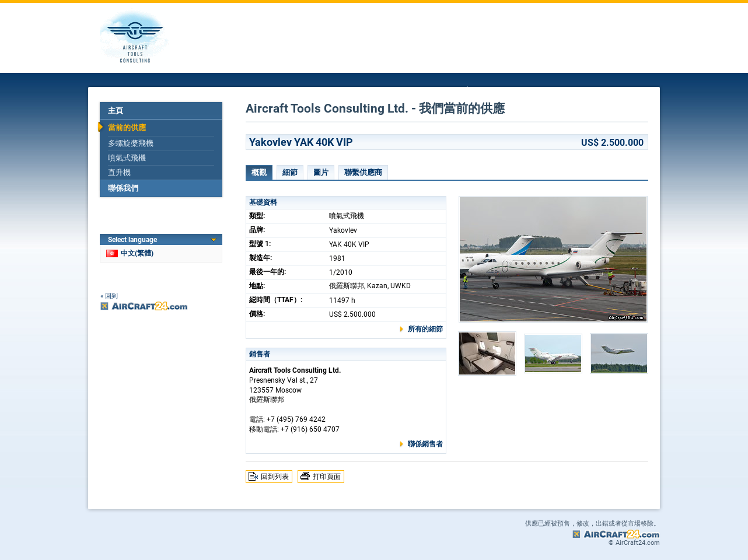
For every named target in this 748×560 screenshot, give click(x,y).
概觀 (259, 172)
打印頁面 (327, 477)
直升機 (119, 172)
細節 (290, 172)
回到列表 (275, 477)
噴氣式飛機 (127, 158)
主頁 (116, 111)
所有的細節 (425, 329)
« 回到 (109, 296)
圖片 (321, 172)
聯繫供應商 (363, 172)
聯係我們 (123, 188)
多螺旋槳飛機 (131, 143)
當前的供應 (127, 127)
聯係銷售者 (425, 444)
